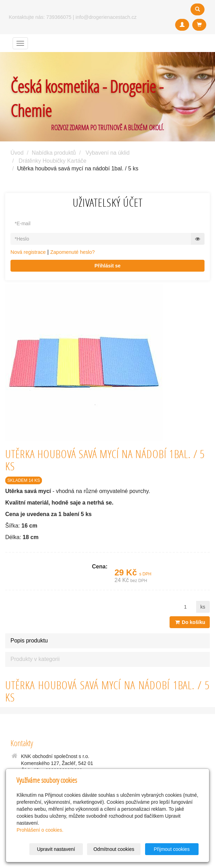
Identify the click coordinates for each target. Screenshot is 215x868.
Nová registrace (28, 252)
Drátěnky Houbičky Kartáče (52, 161)
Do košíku (190, 622)
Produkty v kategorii (35, 659)
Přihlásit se (107, 266)
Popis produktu (29, 641)
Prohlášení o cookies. (40, 830)
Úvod (17, 153)
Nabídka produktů (54, 153)
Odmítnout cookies (114, 849)
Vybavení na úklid (108, 153)
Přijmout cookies (172, 849)
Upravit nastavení (56, 849)
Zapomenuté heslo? (73, 252)
